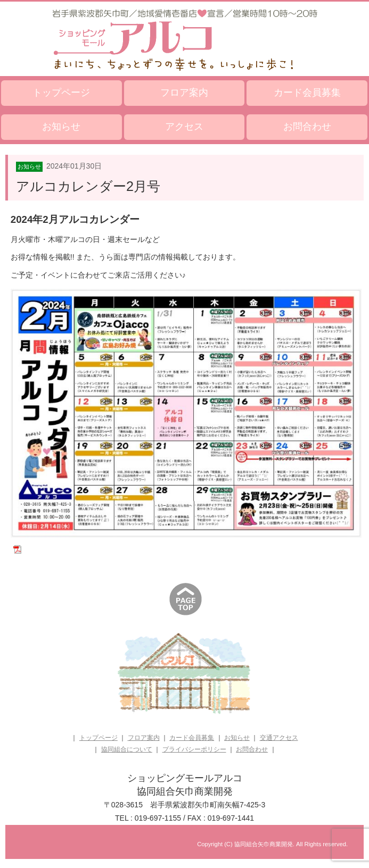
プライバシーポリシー (194, 749)
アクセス (184, 127)
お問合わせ (307, 127)
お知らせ (61, 127)
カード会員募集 (307, 93)
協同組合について (127, 749)
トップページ (61, 93)
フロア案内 (184, 93)
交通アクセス (279, 738)
